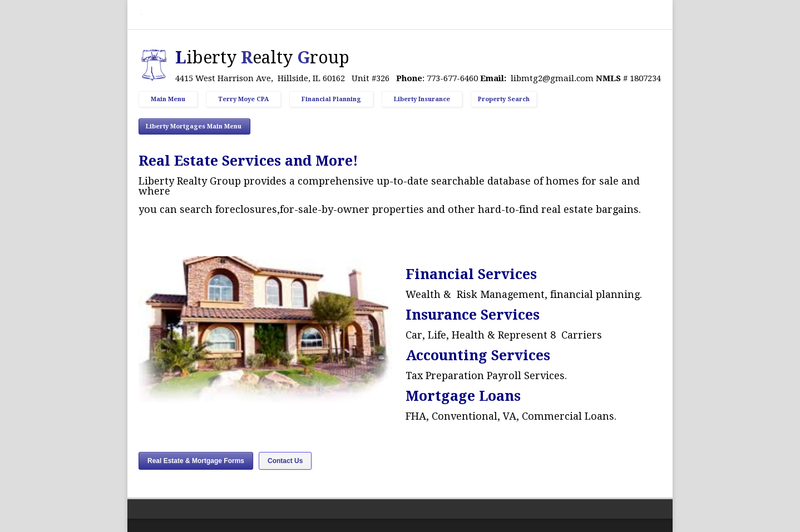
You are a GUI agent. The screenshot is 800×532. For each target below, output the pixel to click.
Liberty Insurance (422, 99)
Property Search (504, 99)
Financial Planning (331, 99)
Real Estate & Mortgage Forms (196, 461)
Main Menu (168, 99)
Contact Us (285, 461)
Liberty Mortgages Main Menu (194, 126)
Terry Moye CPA (243, 99)
